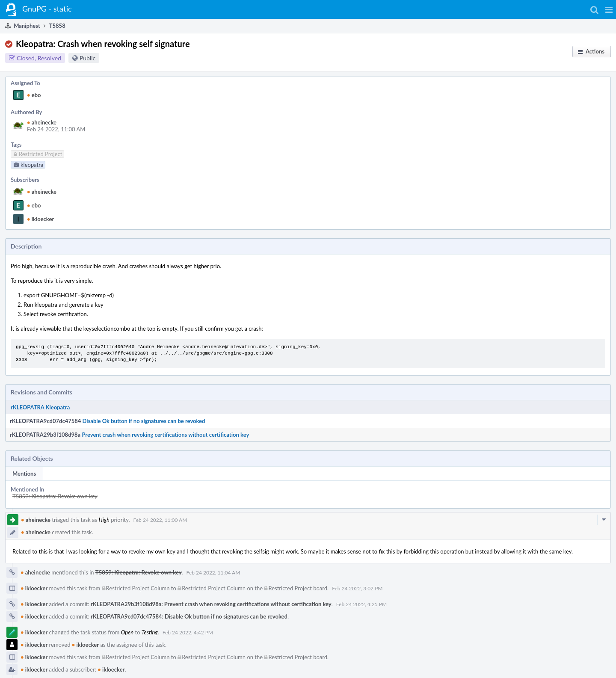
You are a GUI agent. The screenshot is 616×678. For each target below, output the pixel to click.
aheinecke (42, 122)
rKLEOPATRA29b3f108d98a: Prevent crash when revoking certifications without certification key (211, 604)
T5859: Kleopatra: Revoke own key (55, 496)
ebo (34, 95)
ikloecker (40, 219)
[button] (609, 9)
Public (87, 58)
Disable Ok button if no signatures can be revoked (144, 421)
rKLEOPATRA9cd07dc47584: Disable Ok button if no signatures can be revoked (189, 616)
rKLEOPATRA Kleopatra (40, 407)
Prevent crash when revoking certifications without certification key (165, 435)
